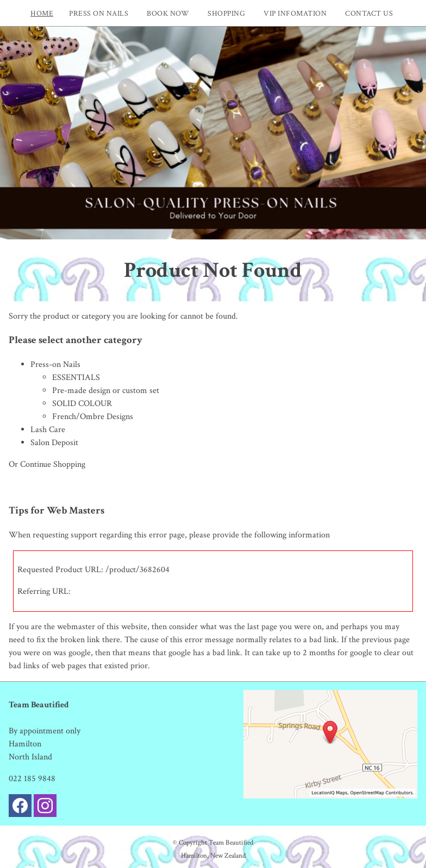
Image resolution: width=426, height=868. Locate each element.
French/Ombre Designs (93, 417)
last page (262, 627)
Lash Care (48, 430)
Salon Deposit (54, 443)
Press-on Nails (55, 365)
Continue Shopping (53, 464)
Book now (168, 13)
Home (42, 13)
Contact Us (369, 13)
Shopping (226, 13)
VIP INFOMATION (295, 13)
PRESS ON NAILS (99, 13)
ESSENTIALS (76, 378)
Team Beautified (231, 842)
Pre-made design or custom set (106, 391)
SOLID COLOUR (82, 404)
